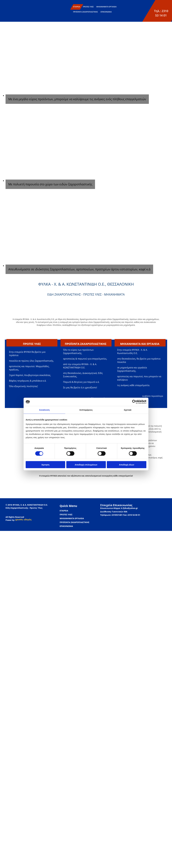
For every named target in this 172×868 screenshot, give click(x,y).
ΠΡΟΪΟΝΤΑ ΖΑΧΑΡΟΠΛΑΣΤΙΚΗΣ (85, 12)
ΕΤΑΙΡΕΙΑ (77, 7)
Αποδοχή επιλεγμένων (86, 465)
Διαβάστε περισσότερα (153, 396)
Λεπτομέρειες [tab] (86, 410)
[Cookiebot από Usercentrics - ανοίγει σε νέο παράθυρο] (134, 402)
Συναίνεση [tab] (44, 410)
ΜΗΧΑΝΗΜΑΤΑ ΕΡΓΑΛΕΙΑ (106, 7)
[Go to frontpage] (8, 16)
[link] (23, 520)
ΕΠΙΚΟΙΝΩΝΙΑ (106, 12)
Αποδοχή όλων (127, 465)
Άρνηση (45, 465)
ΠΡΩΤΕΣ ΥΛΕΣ (88, 7)
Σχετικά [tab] (128, 410)
